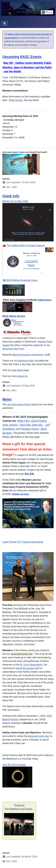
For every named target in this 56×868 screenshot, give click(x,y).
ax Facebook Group (27, 280)
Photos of (19, 805)
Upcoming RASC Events (22, 57)
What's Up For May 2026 (15, 201)
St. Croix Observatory (31, 665)
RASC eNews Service (14, 316)
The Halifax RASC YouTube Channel (25, 246)
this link (29, 474)
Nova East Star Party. (14, 349)
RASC (9, 280)
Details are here (21, 494)
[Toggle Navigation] (4, 23)
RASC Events (16, 100)
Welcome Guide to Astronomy (28, 355)
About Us (23, 376)
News (7, 399)
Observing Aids (26, 361)
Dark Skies (17, 370)
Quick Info (11, 196)
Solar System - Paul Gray (17, 425)
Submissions (44, 300)
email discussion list (22, 654)
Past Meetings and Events (18, 809)
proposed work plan (39, 736)
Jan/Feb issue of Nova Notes (22, 404)
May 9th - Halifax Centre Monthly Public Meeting (27, 67)
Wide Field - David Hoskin (32, 421)
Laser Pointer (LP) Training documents (23, 542)
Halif (15, 280)
